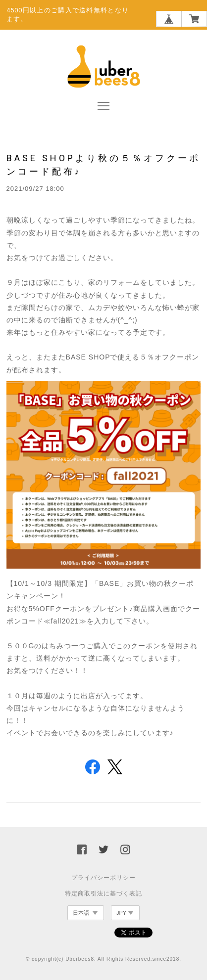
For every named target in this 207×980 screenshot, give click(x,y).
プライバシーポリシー (103, 878)
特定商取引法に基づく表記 (103, 893)
